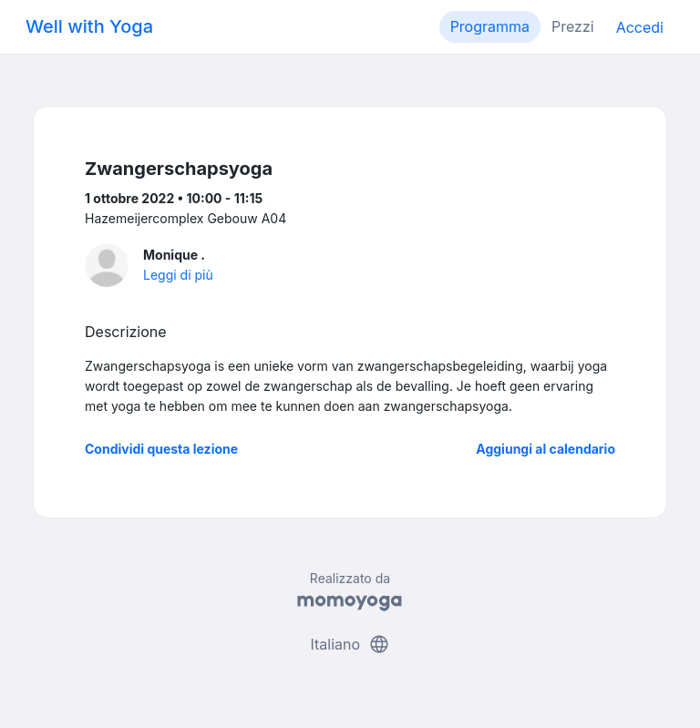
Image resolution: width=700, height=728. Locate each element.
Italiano (350, 644)
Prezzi (573, 26)
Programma (490, 26)
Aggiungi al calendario (546, 449)
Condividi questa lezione (161, 449)
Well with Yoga (89, 26)
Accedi (640, 27)
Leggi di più (178, 275)
